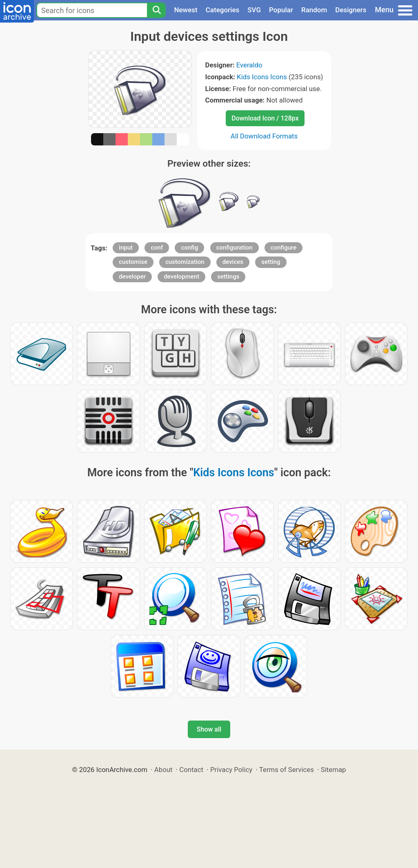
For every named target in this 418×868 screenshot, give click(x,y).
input (126, 248)
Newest (186, 10)
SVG (254, 10)
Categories (223, 10)
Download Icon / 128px (265, 118)
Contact (191, 770)
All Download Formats (264, 136)
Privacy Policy (231, 770)
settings (228, 277)
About (163, 770)
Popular (281, 10)
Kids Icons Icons (262, 77)
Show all (209, 729)
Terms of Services (287, 770)
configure (284, 248)
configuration (235, 248)
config (189, 248)
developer (132, 277)
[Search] (156, 10)
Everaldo (249, 65)
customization (185, 262)
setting (271, 262)
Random (314, 10)
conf (157, 248)
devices (233, 262)
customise (133, 262)
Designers (351, 10)
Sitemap (334, 770)
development (181, 277)
